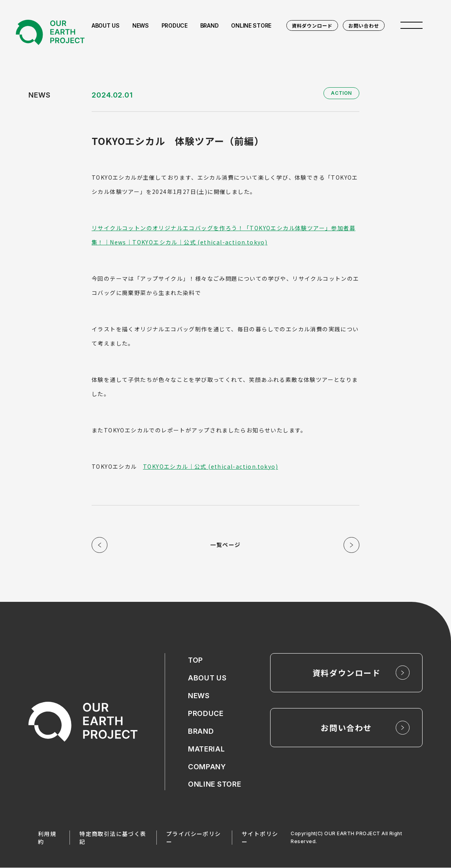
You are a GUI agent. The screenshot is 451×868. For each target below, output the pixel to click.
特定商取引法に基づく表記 (113, 838)
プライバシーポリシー (194, 838)
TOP (195, 660)
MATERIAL (207, 749)
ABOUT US (207, 678)
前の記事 (100, 545)
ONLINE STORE (215, 785)
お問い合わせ (364, 25)
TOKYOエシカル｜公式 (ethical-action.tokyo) (210, 466)
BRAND (201, 732)
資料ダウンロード (312, 25)
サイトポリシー (260, 838)
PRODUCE (206, 714)
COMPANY (207, 767)
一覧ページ (226, 545)
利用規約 (47, 838)
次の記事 (351, 545)
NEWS (199, 696)
